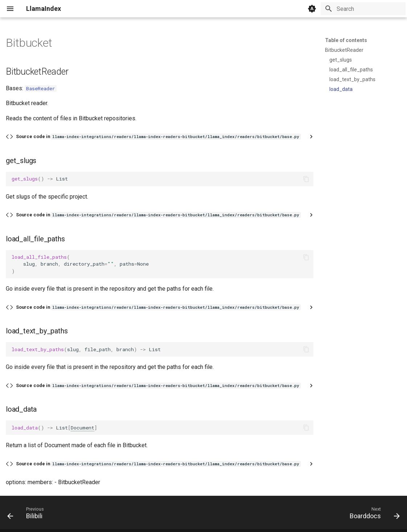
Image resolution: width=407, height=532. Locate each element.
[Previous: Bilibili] (28, 515)
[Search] (363, 9)
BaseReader (41, 88)
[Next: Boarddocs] (373, 515)
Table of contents (346, 40)
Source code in (158, 136)
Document (83, 428)
